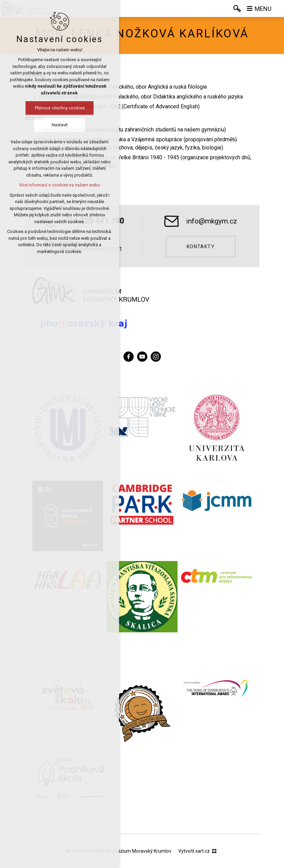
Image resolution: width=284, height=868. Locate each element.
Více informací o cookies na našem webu (46, 185)
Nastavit (46, 125)
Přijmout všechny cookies (46, 108)
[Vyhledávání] (237, 8)
